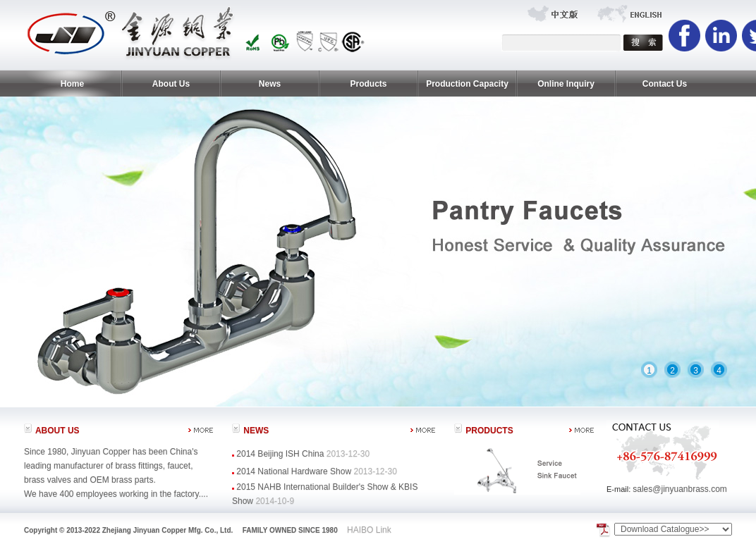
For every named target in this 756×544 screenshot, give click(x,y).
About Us (171, 84)
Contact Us (665, 84)
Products (368, 84)
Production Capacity (467, 84)
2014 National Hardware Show (294, 471)
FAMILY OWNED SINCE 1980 (290, 530)
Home (72, 84)
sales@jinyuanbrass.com (680, 489)
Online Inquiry (566, 84)
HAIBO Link (369, 530)
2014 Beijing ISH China (281, 454)
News (270, 84)
